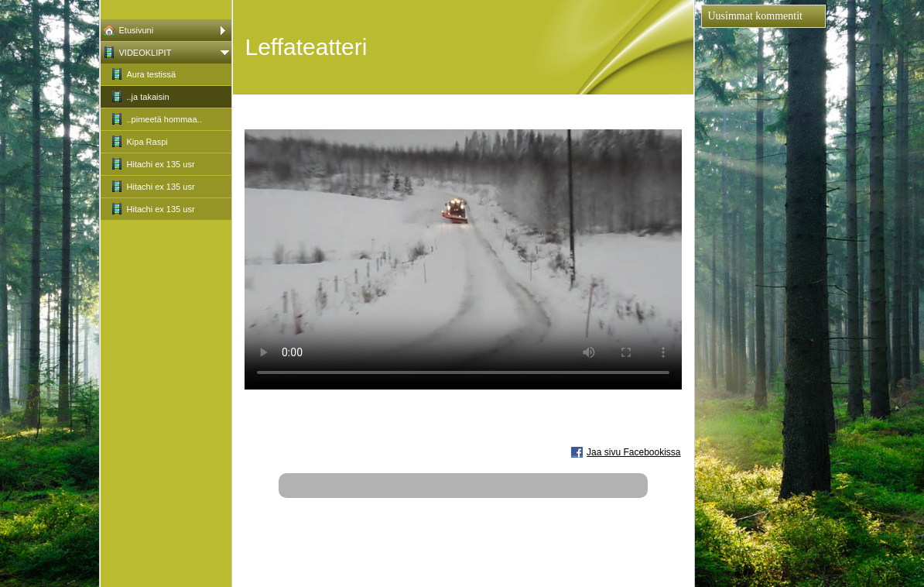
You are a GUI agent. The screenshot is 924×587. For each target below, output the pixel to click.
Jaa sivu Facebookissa (633, 452)
